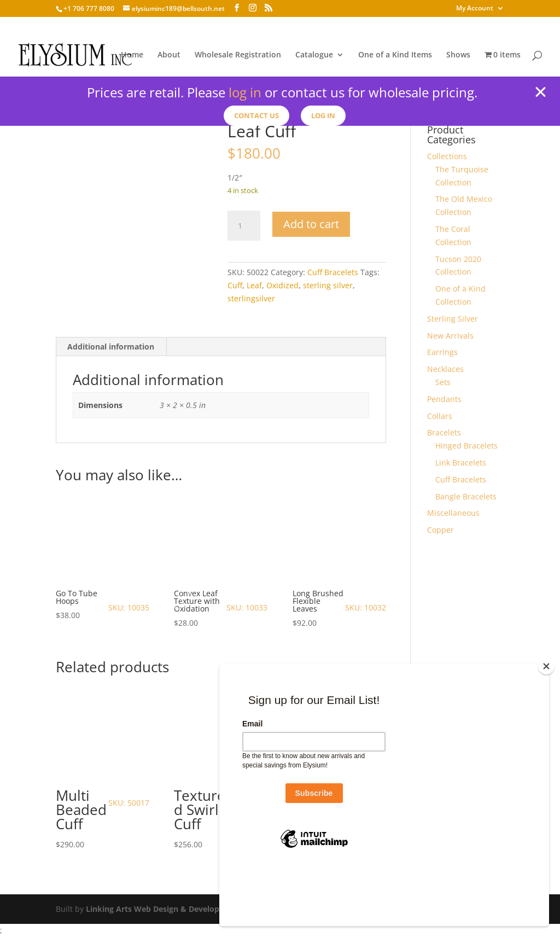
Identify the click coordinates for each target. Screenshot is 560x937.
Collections (447, 156)
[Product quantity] (244, 226)
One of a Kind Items (395, 55)
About (169, 55)
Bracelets (444, 432)
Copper (441, 530)
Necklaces (445, 369)
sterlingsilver (251, 298)
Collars (440, 416)
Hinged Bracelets (466, 446)
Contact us (255, 116)
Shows (458, 55)
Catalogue (314, 55)
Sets (443, 382)
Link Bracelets (461, 462)
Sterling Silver (453, 319)
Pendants (444, 399)
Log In (327, 116)
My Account (475, 9)
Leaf (254, 285)
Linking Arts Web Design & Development (163, 909)
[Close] (546, 722)
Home (132, 55)
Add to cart (311, 224)
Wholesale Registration (238, 55)
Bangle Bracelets (466, 496)
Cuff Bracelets (333, 272)
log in (245, 92)
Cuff (235, 285)
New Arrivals (450, 336)
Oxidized (282, 285)
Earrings (442, 352)
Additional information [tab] (111, 347)
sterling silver (328, 285)
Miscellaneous (453, 513)
